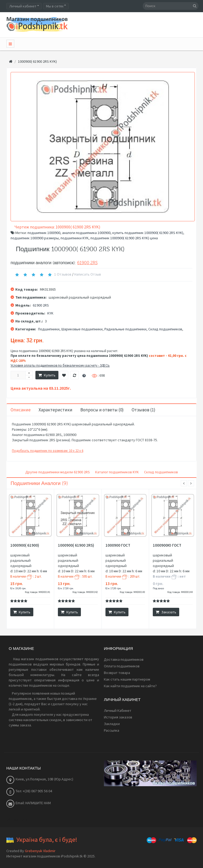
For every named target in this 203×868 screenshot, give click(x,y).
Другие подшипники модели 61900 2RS (58, 472)
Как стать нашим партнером (127, 679)
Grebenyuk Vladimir (40, 851)
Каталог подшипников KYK (117, 472)
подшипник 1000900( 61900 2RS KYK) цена (124, 238)
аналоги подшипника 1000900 (86, 233)
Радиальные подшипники (125, 329)
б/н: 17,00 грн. (66, 588)
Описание (21, 410)
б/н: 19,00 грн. (18, 588)
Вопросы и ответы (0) (102, 410)
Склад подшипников (165, 329)
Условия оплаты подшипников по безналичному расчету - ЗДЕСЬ (60, 365)
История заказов (118, 717)
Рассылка (112, 730)
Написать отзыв (88, 274)
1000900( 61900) (25, 545)
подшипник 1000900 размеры (35, 238)
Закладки (112, 724)
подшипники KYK (75, 238)
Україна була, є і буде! (47, 840)
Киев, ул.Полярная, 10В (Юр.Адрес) (44, 779)
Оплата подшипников (122, 666)
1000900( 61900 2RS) (76, 545)
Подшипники (49, 329)
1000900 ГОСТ (118, 545)
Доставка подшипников (124, 659)
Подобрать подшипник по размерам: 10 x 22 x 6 (48, 451)
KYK (50, 313)
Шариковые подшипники (82, 329)
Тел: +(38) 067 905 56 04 (34, 791)
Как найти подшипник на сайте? (130, 686)
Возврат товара (117, 673)
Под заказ (158, 588)
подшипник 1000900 (44, 233)
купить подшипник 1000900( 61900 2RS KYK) (148, 233)
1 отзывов (63, 274)
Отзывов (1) (144, 410)
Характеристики (56, 410)
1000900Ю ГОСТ (167, 545)
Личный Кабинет (118, 710)
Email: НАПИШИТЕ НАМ (33, 803)
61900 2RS (87, 263)
